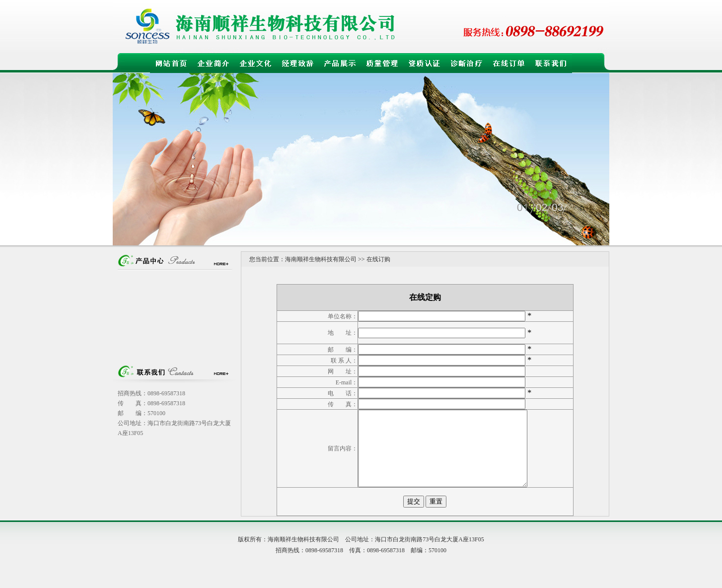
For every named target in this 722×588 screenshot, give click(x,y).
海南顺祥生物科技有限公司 (321, 259)
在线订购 (378, 259)
